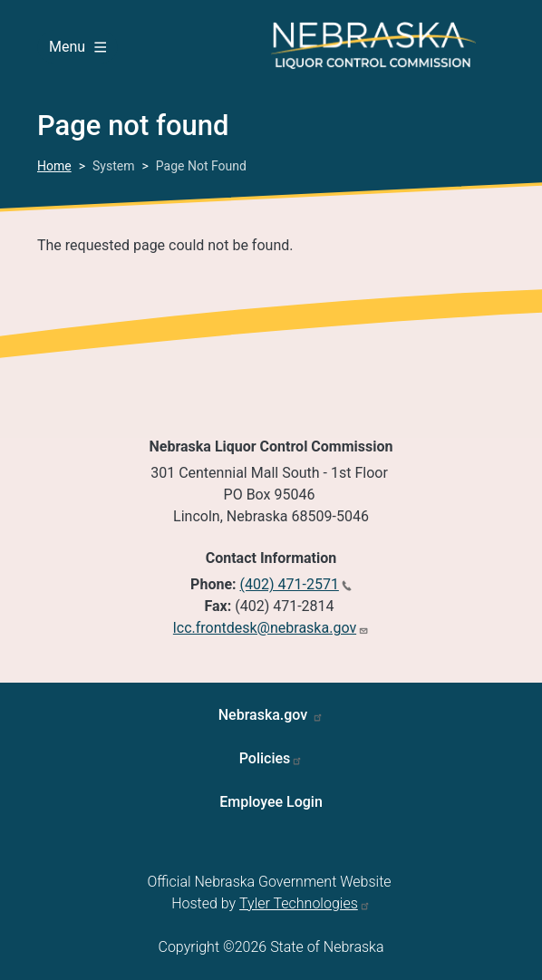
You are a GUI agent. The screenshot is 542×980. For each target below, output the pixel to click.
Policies (265, 758)
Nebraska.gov (265, 715)
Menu (77, 47)
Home (54, 166)
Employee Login (271, 802)
